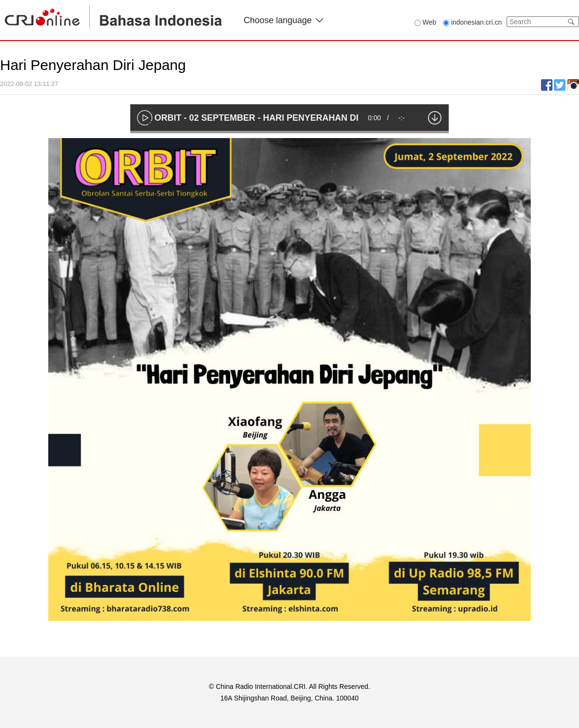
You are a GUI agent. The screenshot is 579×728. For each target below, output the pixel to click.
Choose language (283, 20)
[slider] (289, 132)
